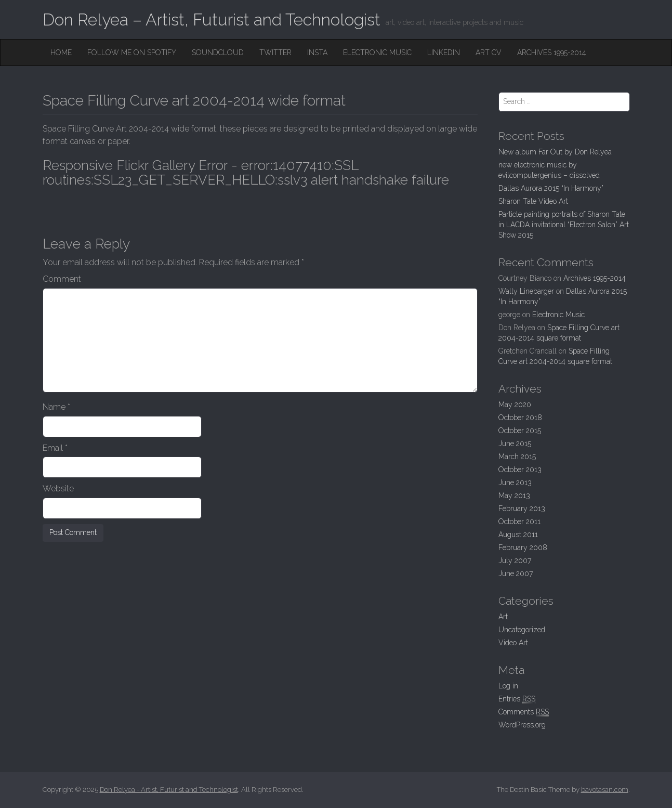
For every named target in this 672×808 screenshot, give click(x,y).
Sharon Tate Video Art (533, 201)
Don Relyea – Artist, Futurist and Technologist (212, 19)
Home (61, 53)
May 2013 (514, 496)
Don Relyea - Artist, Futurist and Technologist (169, 790)
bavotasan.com (605, 790)
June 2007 (516, 574)
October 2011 (519, 522)
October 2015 (520, 431)
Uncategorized (522, 630)
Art (503, 617)
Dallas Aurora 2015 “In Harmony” (551, 188)
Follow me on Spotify (132, 53)
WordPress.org (522, 725)
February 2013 (522, 509)
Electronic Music (377, 53)
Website (58, 488)
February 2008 (523, 548)
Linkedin (444, 53)
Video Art (513, 643)
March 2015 (517, 457)
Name (56, 407)
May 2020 (515, 405)
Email (55, 448)
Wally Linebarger (526, 291)
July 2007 (515, 561)
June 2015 (515, 444)
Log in (508, 686)
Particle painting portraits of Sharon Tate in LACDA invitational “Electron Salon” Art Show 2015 (564, 225)
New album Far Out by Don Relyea (555, 152)
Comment (62, 279)
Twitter (275, 53)
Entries (517, 699)
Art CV (489, 53)
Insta (317, 53)
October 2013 (520, 470)
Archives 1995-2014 (552, 53)
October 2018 (520, 418)
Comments (524, 712)
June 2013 (515, 483)
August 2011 (518, 535)
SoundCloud (218, 53)
